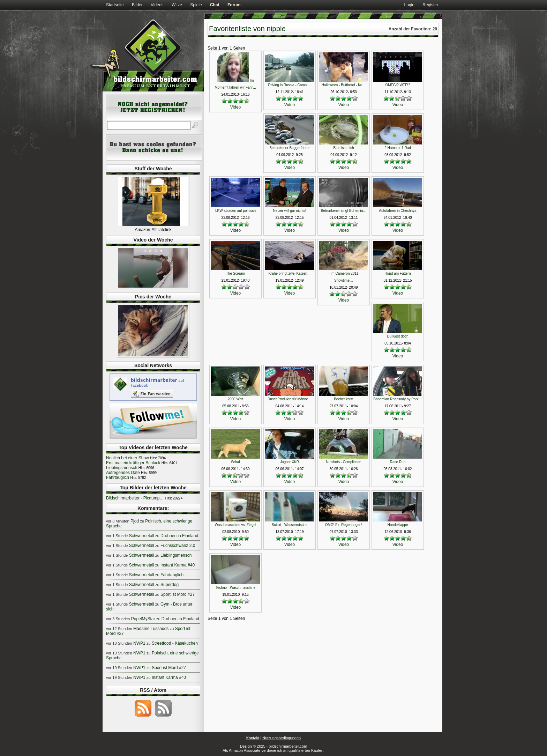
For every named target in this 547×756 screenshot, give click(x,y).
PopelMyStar (143, 619)
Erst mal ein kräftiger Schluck (133, 463)
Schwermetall (142, 536)
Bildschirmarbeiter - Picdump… (135, 498)
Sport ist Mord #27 (178, 594)
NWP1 (139, 643)
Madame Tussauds (151, 629)
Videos (157, 5)
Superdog (170, 585)
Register (430, 5)
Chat (215, 5)
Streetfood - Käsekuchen (175, 643)
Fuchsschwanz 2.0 (178, 546)
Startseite (115, 5)
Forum (234, 5)
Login (409, 5)
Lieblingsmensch (122, 468)
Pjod (135, 521)
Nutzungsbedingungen (282, 738)
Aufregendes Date (123, 473)
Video (235, 107)
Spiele (196, 5)
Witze (177, 5)
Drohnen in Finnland (179, 536)
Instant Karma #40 (178, 565)
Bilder (137, 5)
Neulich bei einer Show (128, 458)
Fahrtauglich (118, 477)
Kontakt (253, 738)
